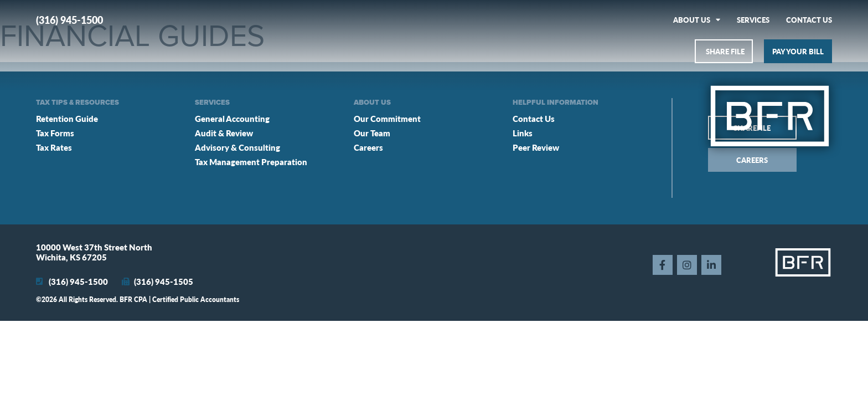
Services (753, 20)
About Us (697, 20)
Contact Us (809, 20)
